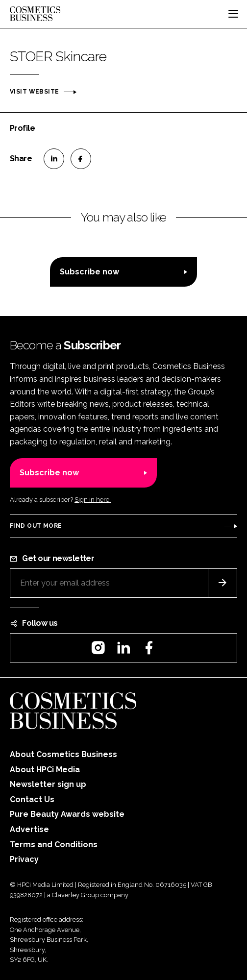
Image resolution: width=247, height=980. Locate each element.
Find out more (36, 526)
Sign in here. (93, 500)
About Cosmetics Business (63, 754)
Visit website (34, 92)
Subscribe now (89, 272)
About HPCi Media (45, 770)
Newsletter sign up (48, 784)
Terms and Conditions (54, 845)
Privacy (24, 859)
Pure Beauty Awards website (67, 814)
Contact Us (32, 799)
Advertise (29, 829)
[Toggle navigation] (233, 14)
